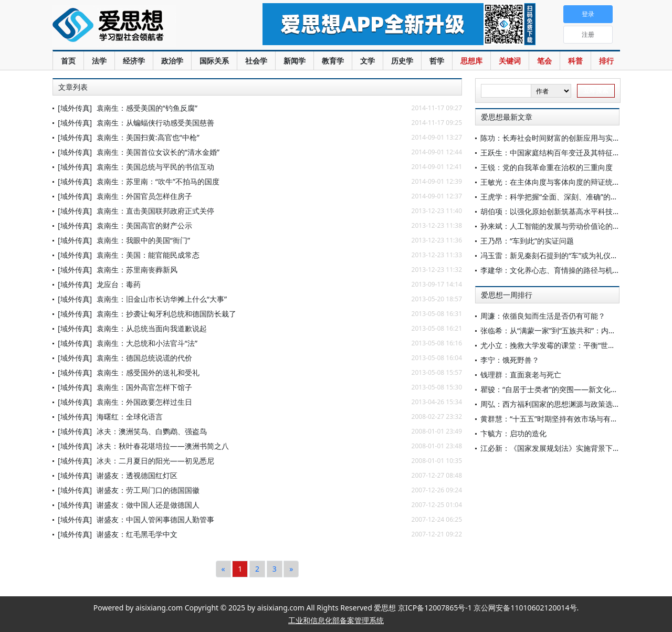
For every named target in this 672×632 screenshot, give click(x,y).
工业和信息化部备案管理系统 (336, 620)
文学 (367, 61)
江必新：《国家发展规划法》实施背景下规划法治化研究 (572, 448)
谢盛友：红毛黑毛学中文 (137, 534)
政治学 (172, 61)
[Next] (291, 569)
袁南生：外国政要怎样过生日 (144, 402)
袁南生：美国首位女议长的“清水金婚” (158, 152)
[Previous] (223, 569)
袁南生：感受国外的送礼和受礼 (148, 372)
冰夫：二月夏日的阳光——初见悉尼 (155, 461)
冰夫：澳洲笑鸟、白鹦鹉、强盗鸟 (152, 431)
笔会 (544, 61)
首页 (68, 61)
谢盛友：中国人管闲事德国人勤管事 (155, 519)
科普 (575, 61)
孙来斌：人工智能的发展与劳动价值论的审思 (554, 226)
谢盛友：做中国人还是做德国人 (148, 505)
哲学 (437, 61)
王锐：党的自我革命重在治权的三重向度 (547, 167)
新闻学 (295, 61)
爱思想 (136, 26)
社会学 (256, 61)
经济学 (134, 61)
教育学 (333, 61)
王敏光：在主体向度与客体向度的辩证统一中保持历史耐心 (576, 182)
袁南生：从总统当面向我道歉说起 (152, 328)
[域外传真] (75, 108)
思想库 (471, 61)
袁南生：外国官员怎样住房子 (144, 196)
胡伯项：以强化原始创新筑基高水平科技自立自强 (561, 211)
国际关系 (214, 61)
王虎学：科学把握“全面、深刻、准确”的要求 (553, 197)
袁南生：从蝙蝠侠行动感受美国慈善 (155, 123)
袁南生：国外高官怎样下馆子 (144, 387)
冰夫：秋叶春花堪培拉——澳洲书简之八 (163, 446)
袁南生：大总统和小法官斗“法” (147, 343)
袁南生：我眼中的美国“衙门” (143, 240)
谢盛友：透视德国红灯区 (137, 475)
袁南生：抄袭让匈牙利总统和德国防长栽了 (166, 314)
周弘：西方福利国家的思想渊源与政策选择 (550, 404)
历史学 (402, 61)
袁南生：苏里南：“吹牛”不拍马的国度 (158, 181)
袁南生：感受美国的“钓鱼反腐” (147, 108)
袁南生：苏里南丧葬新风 (137, 270)
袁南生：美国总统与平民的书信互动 (155, 167)
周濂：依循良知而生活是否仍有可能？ (543, 316)
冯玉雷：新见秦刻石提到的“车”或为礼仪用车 (553, 255)
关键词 (510, 61)
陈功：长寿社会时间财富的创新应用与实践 (550, 138)
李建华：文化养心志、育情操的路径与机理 (550, 270)
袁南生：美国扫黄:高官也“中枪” (148, 137)
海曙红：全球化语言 (130, 417)
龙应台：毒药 (119, 284)
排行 (606, 61)
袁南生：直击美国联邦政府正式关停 (155, 211)
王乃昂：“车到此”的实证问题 (527, 241)
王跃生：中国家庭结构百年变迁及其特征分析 (554, 152)
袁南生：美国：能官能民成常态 (148, 255)
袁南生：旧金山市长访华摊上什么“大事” (162, 299)
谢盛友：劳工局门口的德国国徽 (148, 490)
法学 (99, 61)
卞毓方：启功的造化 (513, 433)
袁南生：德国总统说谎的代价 (144, 358)
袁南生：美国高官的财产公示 (144, 225)
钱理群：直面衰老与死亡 (521, 375)
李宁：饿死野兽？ (510, 360)
